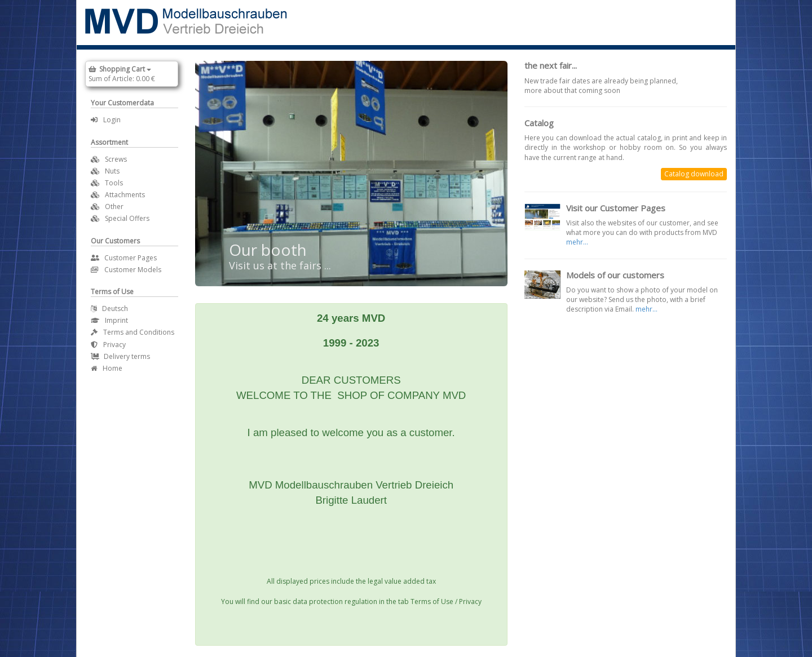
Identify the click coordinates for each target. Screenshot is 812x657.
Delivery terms (120, 356)
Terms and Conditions (133, 332)
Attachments (125, 195)
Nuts (112, 171)
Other (114, 207)
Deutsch (109, 308)
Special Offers (127, 218)
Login (106, 120)
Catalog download (694, 174)
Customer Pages (124, 258)
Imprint (109, 320)
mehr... (577, 242)
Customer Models (126, 270)
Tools (114, 183)
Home (107, 368)
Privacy (108, 345)
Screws (116, 159)
